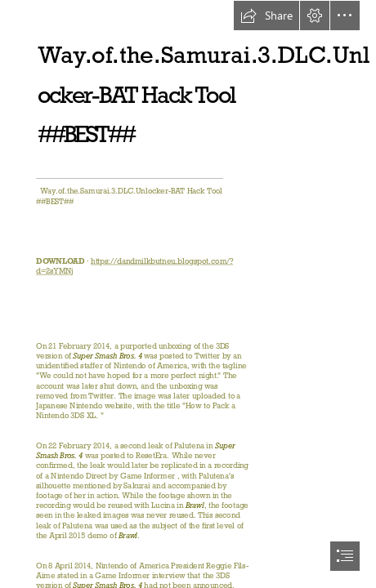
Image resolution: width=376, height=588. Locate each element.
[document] (188, 294)
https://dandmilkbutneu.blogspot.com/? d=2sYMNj (134, 265)
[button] (266, 16)
